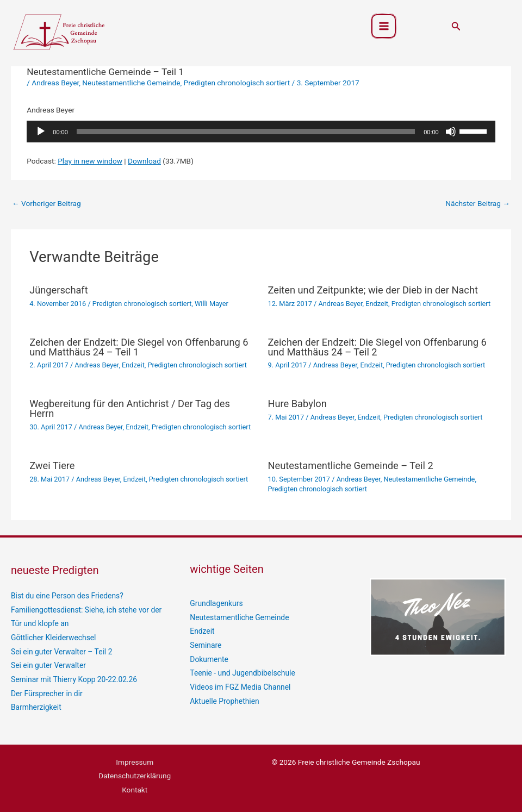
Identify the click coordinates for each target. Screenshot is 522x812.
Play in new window (90, 161)
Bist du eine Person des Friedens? (66, 596)
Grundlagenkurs (216, 603)
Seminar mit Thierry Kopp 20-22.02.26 (73, 678)
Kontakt (135, 788)
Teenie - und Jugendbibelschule (242, 672)
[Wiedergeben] (41, 132)
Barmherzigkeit (36, 706)
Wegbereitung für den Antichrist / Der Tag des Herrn (130, 408)
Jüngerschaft (59, 290)
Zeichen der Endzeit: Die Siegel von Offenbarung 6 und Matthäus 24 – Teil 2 (377, 347)
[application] (261, 132)
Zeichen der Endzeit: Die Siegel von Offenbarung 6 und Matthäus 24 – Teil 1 (139, 347)
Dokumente (209, 659)
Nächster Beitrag (478, 203)
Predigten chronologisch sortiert (237, 83)
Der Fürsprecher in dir (46, 692)
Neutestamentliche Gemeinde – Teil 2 (351, 466)
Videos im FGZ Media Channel (240, 686)
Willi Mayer (212, 304)
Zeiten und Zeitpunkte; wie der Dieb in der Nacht (373, 290)
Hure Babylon (297, 404)
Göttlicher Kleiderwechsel (53, 637)
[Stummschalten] (451, 132)
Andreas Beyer (55, 83)
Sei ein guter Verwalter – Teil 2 (61, 651)
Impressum (135, 761)
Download (144, 161)
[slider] (246, 132)
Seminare (205, 645)
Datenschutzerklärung (135, 774)
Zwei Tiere (52, 466)
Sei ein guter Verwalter (48, 665)
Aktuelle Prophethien (224, 700)
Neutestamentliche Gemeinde (131, 83)
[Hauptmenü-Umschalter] (384, 26)
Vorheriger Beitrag (46, 203)
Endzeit (377, 304)
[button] (456, 26)
